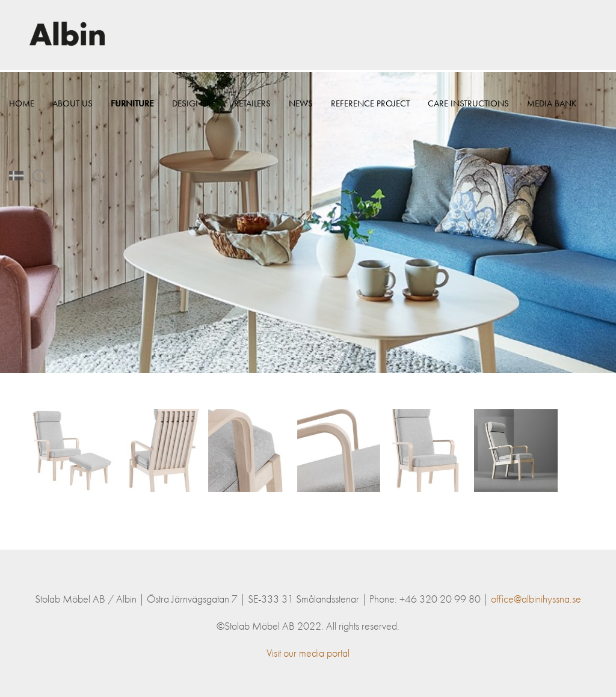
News (301, 108)
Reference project (370, 108)
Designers (194, 108)
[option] (308, 223)
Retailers (252, 108)
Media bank (34, 180)
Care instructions (468, 108)
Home (22, 108)
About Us (72, 108)
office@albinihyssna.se (536, 599)
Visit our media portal (308, 653)
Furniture (132, 108)
